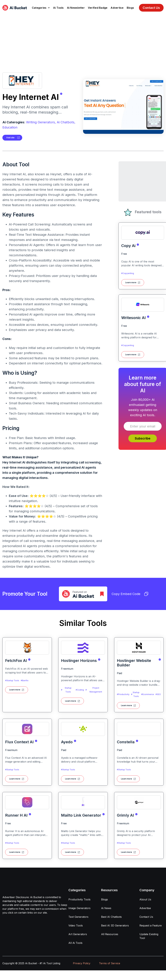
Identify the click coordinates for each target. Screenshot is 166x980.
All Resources (110, 934)
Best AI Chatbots (111, 917)
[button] (41, 8)
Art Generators (78, 934)
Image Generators (79, 908)
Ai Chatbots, (66, 122)
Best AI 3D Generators (115, 925)
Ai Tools (58, 8)
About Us (145, 899)
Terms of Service (110, 963)
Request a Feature (151, 925)
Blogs (130, 8)
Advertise (117, 8)
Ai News (106, 908)
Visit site (10, 138)
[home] (15, 8)
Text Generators (78, 917)
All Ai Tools (75, 943)
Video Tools (76, 925)
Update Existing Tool (149, 936)
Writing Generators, (41, 122)
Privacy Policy (82, 963)
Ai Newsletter (76, 8)
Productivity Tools (79, 899)
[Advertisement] (83, 40)
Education (10, 127)
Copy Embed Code (130, 594)
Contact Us (151, 8)
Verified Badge (98, 8)
